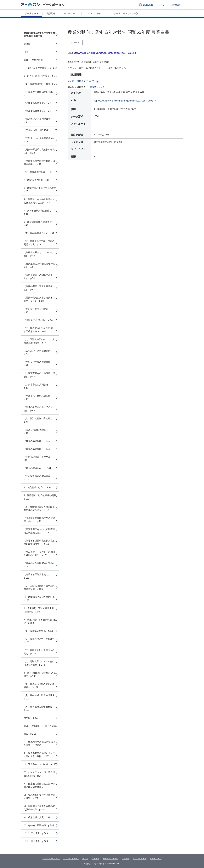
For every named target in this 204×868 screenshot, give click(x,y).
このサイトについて (51, 859)
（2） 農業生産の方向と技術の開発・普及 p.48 (39, 243)
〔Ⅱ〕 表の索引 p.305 (36, 841)
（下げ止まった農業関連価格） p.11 (40, 140)
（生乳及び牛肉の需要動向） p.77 (39, 352)
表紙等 (27, 44)
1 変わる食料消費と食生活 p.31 (39, 212)
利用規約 (95, 859)
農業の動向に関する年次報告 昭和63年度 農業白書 (40, 35)
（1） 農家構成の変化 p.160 (39, 631)
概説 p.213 (30, 734)
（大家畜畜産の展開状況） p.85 (38, 386)
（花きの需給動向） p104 (37, 468)
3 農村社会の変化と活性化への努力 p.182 (40, 674)
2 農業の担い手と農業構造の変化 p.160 (40, 621)
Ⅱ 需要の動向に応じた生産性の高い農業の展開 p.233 (39, 755)
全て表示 (101, 87)
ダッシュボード (140, 859)
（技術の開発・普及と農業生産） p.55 (38, 288)
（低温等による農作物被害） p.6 (39, 121)
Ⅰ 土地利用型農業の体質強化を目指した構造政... (39, 743)
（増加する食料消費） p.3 (37, 103)
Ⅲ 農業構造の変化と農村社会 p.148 (40, 599)
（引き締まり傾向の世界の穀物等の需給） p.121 (39, 520)
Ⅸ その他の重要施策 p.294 (39, 825)
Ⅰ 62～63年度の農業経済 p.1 (40, 68)
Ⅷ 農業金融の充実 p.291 (38, 817)
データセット (31, 13)
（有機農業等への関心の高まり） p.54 (38, 277)
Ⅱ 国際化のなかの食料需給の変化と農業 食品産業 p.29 (39, 201)
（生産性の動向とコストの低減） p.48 (38, 254)
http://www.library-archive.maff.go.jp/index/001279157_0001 (103, 53)
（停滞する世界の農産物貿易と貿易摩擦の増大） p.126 (39, 542)
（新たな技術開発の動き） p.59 (38, 311)
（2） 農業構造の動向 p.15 (38, 172)
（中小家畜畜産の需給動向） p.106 (39, 478)
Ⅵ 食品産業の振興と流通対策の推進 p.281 (39, 797)
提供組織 (51, 13)
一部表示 (92, 87)
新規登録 (176, 5)
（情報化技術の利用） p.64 (38, 320)
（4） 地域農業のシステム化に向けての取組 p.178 (39, 663)
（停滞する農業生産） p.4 (37, 111)
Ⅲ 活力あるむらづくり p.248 (40, 764)
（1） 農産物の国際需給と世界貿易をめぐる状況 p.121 (39, 508)
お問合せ (126, 859)
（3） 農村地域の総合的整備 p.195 (39, 708)
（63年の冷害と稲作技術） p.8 (40, 130)
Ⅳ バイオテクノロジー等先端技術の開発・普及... (39, 774)
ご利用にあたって (71, 859)
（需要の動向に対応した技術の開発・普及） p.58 (39, 299)
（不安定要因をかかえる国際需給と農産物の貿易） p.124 (39, 531)
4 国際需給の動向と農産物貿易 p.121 (41, 497)
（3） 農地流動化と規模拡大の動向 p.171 (39, 652)
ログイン (161, 5)
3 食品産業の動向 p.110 (37, 487)
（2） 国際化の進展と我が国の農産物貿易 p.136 (39, 587)
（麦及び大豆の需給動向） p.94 (38, 431)
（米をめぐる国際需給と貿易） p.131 (40, 565)
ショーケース (71, 13)
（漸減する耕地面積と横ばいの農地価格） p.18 (39, 162)
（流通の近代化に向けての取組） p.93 (38, 409)
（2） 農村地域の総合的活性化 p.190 (40, 697)
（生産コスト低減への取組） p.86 (39, 398)
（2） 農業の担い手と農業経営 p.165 (40, 641)
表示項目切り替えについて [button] (83, 81)
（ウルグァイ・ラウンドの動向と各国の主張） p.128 (39, 554)
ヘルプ (85, 859)
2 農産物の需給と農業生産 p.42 (39, 224)
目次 (26, 52)
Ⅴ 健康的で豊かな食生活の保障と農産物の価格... (39, 785)
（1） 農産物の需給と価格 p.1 (40, 84)
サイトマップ (156, 859)
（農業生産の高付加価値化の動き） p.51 (39, 265)
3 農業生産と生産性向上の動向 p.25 (41, 190)
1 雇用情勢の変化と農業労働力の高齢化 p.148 (40, 610)
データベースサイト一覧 (126, 13)
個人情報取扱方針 (110, 859)
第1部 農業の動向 (33, 60)
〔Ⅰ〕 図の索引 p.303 (36, 833)
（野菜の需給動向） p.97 (37, 441)
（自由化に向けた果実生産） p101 (39, 459)
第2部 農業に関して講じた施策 (40, 726)
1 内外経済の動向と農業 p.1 (39, 76)
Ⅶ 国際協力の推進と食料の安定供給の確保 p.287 (39, 808)
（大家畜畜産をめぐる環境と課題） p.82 (39, 375)
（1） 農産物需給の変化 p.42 (39, 233)
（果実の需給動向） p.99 (37, 449)
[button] (146, 5)
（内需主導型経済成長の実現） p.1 (40, 93)
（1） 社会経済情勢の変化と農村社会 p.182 (39, 686)
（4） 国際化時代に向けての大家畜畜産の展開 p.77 (39, 341)
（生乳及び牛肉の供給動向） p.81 (39, 364)
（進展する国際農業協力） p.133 (38, 576)
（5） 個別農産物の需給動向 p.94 (39, 420)
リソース (75, 42)
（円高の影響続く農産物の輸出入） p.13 (39, 151)
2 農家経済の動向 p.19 (37, 180)
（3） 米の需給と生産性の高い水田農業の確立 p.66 (39, 330)
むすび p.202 (31, 718)
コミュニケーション (96, 13)
